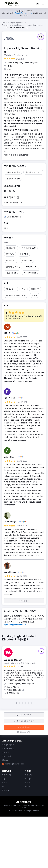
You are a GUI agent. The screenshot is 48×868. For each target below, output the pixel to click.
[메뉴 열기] (43, 4)
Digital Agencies (17, 23)
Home (4, 23)
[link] (38, 4)
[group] (24, 669)
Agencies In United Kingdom (13, 25)
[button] (41, 37)
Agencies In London (36, 25)
